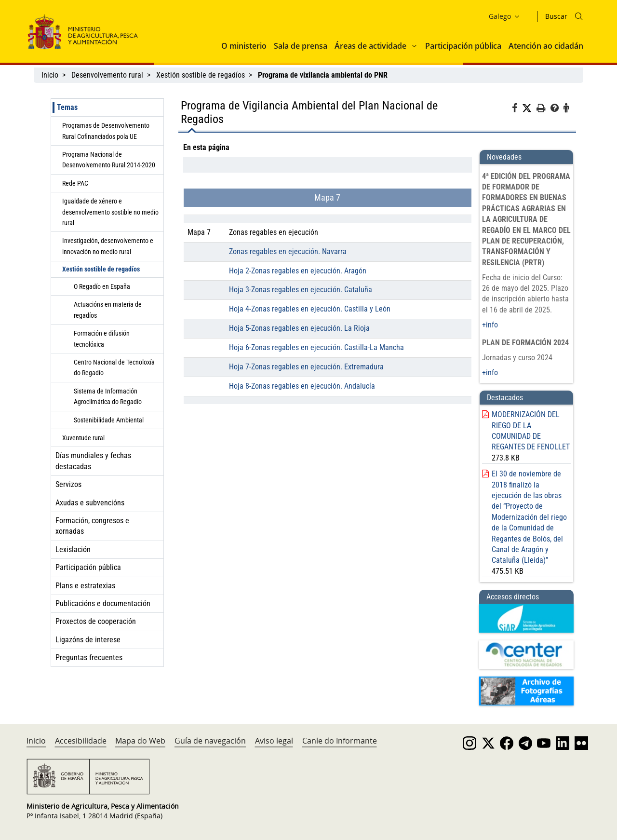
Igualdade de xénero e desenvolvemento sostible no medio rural (110, 212)
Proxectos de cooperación (96, 621)
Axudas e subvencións (90, 503)
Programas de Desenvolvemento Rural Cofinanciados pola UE (106, 131)
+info (490, 325)
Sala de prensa (301, 46)
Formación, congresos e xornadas (92, 526)
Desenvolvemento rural (107, 75)
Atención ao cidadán (546, 46)
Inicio (50, 75)
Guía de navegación (210, 741)
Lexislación (73, 549)
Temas (67, 107)
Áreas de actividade (370, 46)
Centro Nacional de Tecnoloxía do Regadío (114, 367)
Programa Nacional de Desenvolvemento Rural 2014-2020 (109, 160)
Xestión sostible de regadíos (201, 75)
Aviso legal (274, 741)
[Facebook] (517, 109)
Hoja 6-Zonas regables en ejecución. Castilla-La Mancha (316, 347)
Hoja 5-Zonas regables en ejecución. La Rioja (299, 328)
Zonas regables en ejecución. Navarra (288, 251)
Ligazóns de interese (88, 640)
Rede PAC (75, 183)
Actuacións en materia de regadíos (108, 310)
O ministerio (244, 46)
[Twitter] (529, 108)
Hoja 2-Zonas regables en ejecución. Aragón (298, 271)
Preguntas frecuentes (89, 657)
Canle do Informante (340, 741)
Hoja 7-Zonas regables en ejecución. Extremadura (306, 367)
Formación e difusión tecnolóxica (102, 339)
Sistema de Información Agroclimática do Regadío (108, 396)
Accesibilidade (81, 741)
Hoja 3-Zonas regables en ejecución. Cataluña (301, 290)
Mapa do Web (140, 741)
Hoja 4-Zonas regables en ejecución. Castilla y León (310, 309)
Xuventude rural (83, 438)
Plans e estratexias (85, 586)
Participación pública (463, 46)
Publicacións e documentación (103, 603)
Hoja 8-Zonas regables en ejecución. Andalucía (302, 386)
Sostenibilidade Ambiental (109, 420)
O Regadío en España (102, 286)
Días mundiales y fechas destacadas (93, 461)
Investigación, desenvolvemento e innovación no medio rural (108, 246)
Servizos (68, 484)
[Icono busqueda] (579, 16)
